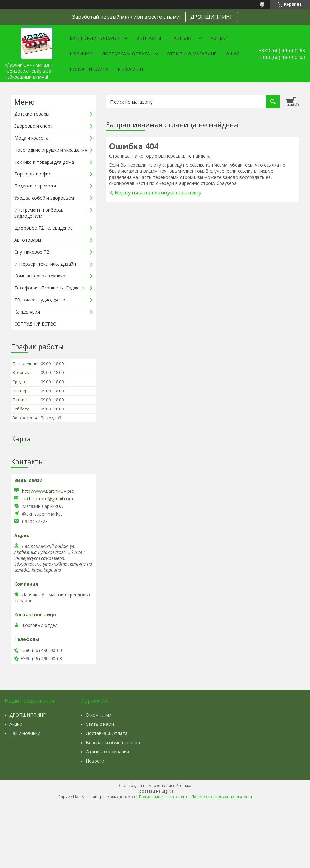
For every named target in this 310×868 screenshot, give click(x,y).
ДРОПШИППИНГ (212, 17)
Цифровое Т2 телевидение (43, 228)
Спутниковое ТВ (32, 252)
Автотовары (28, 240)
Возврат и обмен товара (113, 742)
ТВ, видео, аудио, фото (40, 300)
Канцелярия (27, 312)
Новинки (81, 54)
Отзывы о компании (107, 752)
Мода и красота (31, 138)
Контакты (149, 38)
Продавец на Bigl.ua (155, 791)
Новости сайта (89, 69)
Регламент (131, 69)
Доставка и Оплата (107, 733)
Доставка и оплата (126, 54)
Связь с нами (100, 724)
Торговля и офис (33, 174)
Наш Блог (182, 38)
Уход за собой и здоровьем (44, 198)
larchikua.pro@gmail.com (47, 499)
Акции (219, 38)
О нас (233, 54)
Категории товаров (95, 38)
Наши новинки (25, 733)
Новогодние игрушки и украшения (51, 150)
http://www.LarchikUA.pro (48, 491)
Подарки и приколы (35, 186)
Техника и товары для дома (44, 162)
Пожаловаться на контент (163, 797)
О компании (99, 715)
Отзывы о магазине (192, 54)
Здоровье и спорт (34, 126)
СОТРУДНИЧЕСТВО (35, 324)
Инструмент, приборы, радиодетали (39, 213)
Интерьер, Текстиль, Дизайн (45, 264)
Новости (95, 761)
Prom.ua (184, 786)
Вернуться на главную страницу (158, 192)
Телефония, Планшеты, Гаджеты (50, 288)
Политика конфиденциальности (222, 797)
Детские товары (32, 114)
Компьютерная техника (40, 276)
